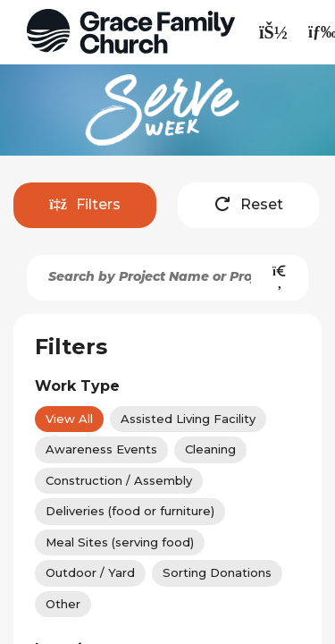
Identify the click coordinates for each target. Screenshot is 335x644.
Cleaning (210, 449)
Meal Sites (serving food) (120, 542)
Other (63, 604)
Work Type (77, 386)
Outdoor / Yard (90, 572)
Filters (85, 204)
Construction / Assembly (119, 480)
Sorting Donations (217, 572)
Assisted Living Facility (188, 419)
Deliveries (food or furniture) (130, 511)
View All (69, 419)
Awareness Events (101, 449)
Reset (248, 204)
